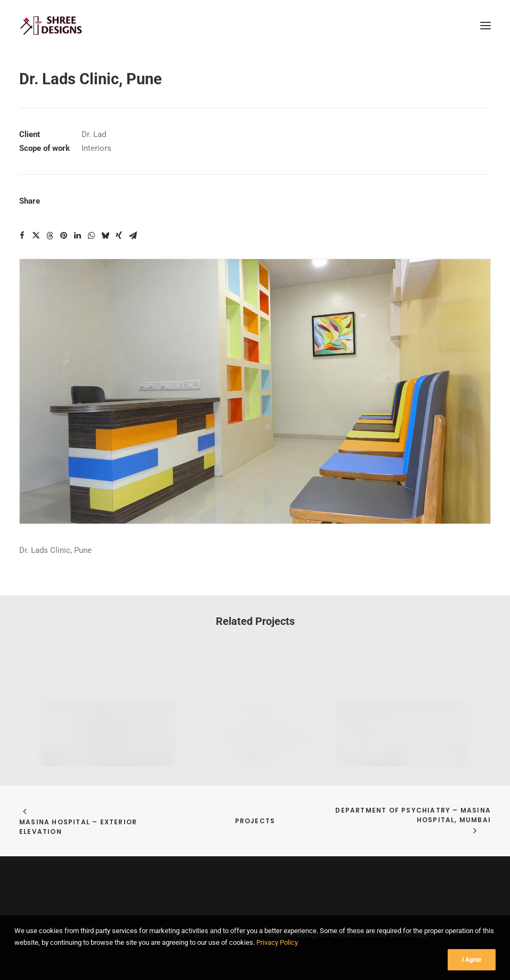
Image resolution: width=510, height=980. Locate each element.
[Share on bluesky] (105, 236)
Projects (255, 821)
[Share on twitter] (36, 236)
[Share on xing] (119, 236)
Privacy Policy (277, 950)
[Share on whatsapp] (91, 236)
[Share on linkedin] (77, 236)
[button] (485, 26)
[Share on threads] (50, 236)
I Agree (472, 967)
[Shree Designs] (51, 26)
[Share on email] (133, 236)
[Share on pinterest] (63, 236)
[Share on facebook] (22, 236)
